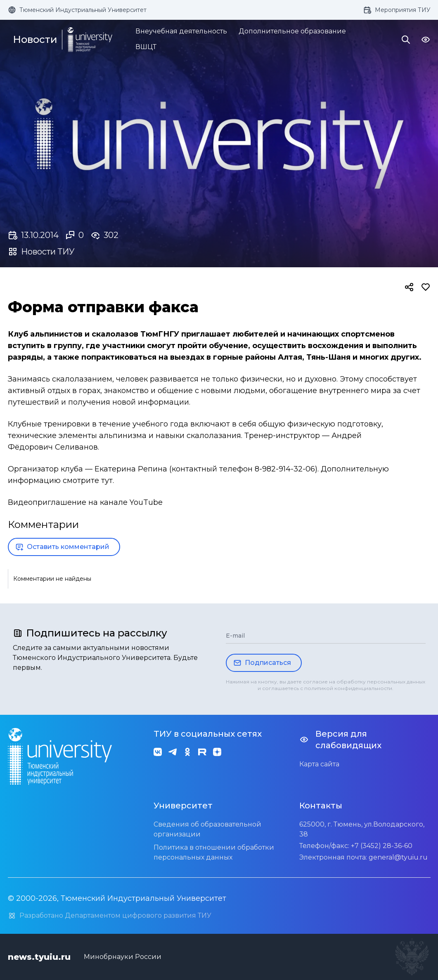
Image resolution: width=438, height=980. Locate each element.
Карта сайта (319, 764)
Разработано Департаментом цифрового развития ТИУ (110, 916)
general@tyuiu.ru (398, 857)
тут (107, 481)
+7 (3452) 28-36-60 (382, 846)
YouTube (146, 502)
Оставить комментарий (62, 547)
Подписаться (262, 663)
